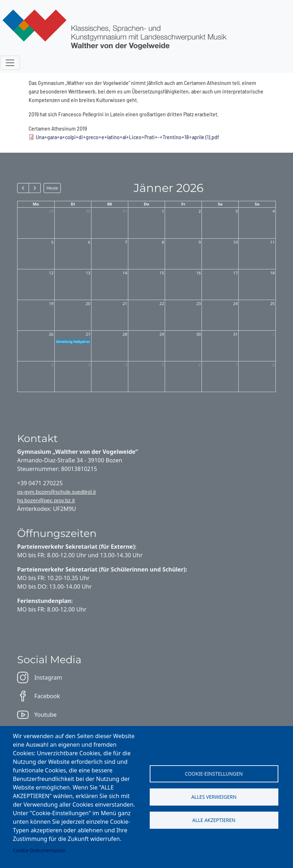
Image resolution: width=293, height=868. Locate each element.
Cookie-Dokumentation (39, 850)
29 (51, 211)
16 (198, 273)
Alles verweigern (214, 797)
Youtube (37, 715)
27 (88, 334)
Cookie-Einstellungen (214, 774)
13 (88, 273)
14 (125, 273)
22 (162, 303)
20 (88, 303)
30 (88, 211)
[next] (34, 188)
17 (236, 273)
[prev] (23, 188)
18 (272, 273)
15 (162, 273)
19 (51, 303)
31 (125, 211)
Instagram (40, 677)
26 (51, 334)
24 (236, 303)
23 (198, 303)
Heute (52, 188)
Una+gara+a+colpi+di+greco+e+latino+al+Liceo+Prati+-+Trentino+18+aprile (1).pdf (127, 137)
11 (272, 242)
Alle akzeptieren (214, 820)
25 (272, 303)
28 (125, 334)
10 (236, 242)
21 (125, 303)
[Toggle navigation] (10, 63)
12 (51, 273)
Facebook (39, 696)
